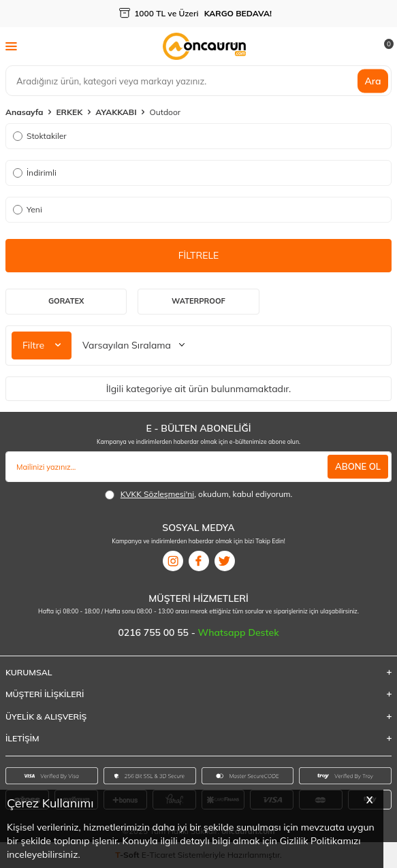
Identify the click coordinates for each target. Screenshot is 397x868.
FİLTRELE (199, 255)
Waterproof (198, 301)
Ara (372, 80)
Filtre (42, 345)
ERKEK (69, 112)
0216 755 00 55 (154, 632)
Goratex (66, 301)
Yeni (28, 209)
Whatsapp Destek (239, 632)
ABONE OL (358, 466)
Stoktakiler (40, 136)
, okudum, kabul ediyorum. (199, 494)
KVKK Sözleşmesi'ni (157, 494)
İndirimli (35, 173)
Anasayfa (24, 112)
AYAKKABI (116, 112)
